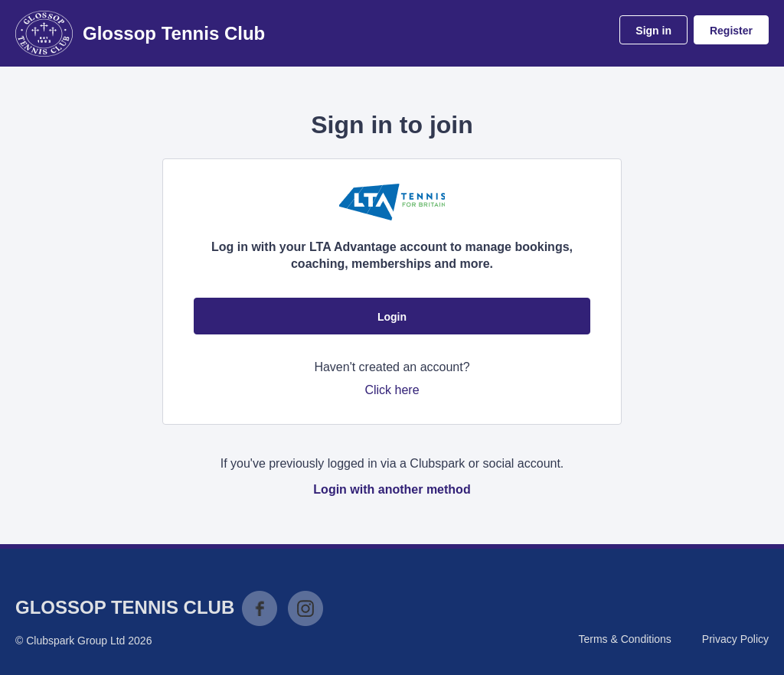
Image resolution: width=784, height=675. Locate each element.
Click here (392, 390)
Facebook (260, 608)
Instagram (305, 608)
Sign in (653, 31)
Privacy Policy (735, 639)
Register (731, 31)
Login (392, 317)
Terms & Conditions (624, 639)
